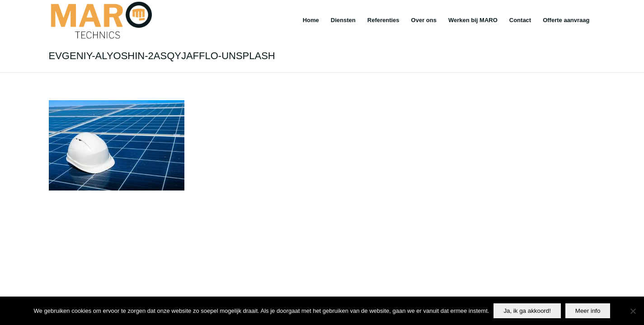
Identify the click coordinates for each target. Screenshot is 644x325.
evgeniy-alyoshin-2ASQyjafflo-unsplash (162, 56)
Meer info (588, 311)
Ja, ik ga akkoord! (527, 311)
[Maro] (101, 20)
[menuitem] (311, 20)
